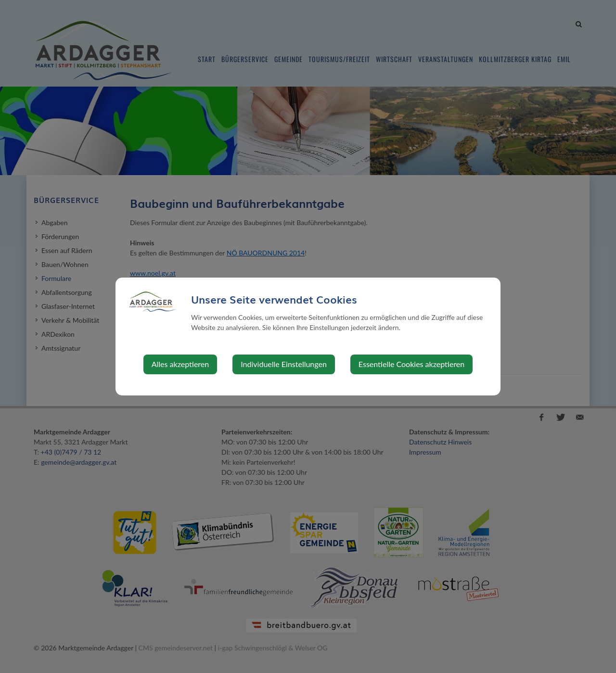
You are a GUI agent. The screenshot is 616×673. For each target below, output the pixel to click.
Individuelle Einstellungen (284, 364)
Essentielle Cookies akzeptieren (411, 364)
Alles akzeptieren (180, 364)
